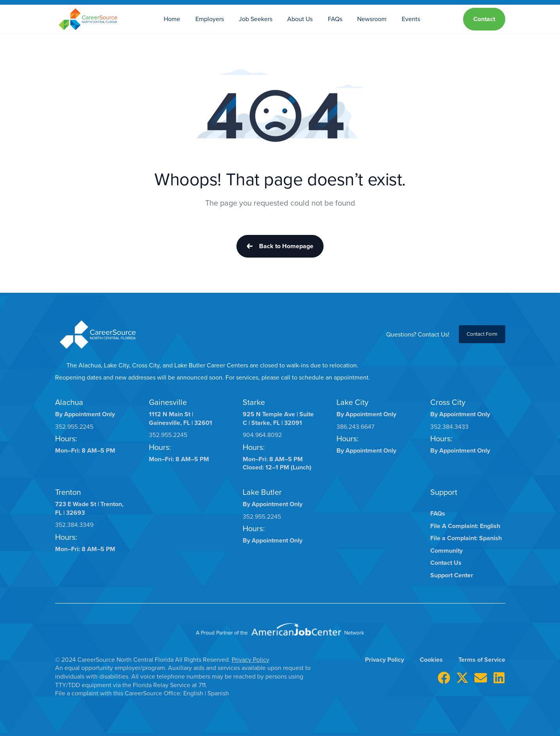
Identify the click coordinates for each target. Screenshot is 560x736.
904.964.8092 (262, 435)
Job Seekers (256, 19)
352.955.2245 (74, 427)
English (194, 693)
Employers (210, 19)
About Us (300, 19)
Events (411, 19)
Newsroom (372, 19)
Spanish (218, 693)
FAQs (335, 19)
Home (172, 19)
